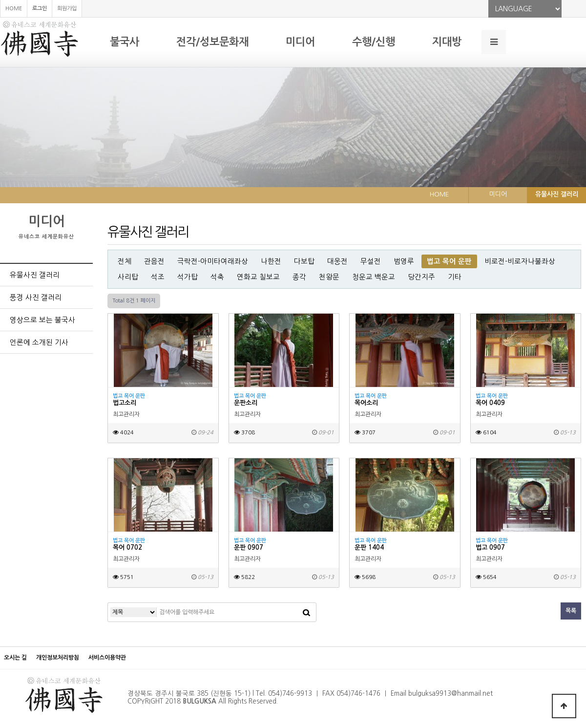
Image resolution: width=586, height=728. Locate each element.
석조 (158, 277)
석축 (217, 277)
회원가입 (67, 9)
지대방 (447, 42)
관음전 (154, 261)
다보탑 (304, 261)
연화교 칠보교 (258, 277)
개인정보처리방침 (58, 658)
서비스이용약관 (107, 658)
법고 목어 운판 (449, 261)
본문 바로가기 (0, 0)
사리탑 (128, 277)
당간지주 (421, 277)
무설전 (371, 261)
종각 (299, 277)
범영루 (404, 261)
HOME (14, 9)
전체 (125, 261)
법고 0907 (490, 547)
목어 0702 (127, 547)
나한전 (271, 261)
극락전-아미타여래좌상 (213, 261)
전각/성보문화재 (212, 42)
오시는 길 (15, 658)
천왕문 (329, 277)
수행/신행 (374, 42)
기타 (455, 277)
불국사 (125, 42)
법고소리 (125, 403)
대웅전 (337, 261)
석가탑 (188, 277)
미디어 (300, 42)
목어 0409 (490, 403)
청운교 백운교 (374, 277)
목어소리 (366, 403)
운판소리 (246, 403)
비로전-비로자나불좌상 (520, 261)
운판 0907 (249, 547)
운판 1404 (369, 547)
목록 (571, 611)
